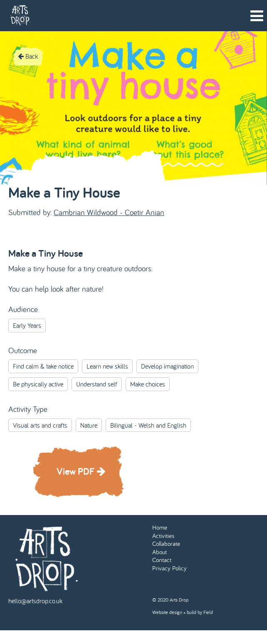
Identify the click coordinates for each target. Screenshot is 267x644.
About (159, 552)
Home (160, 527)
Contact (162, 560)
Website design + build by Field (183, 612)
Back (28, 56)
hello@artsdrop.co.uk (35, 601)
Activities (163, 536)
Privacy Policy (169, 568)
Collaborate (166, 544)
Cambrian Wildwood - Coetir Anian (109, 212)
